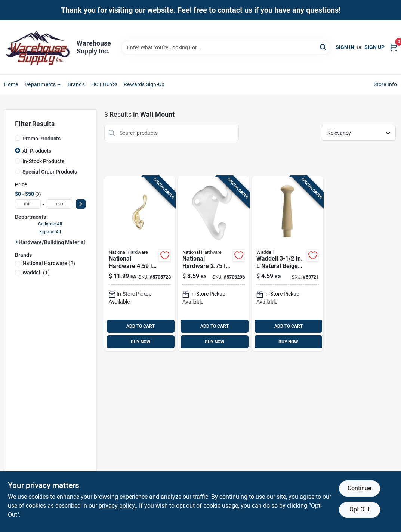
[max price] (59, 204)
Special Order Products (50, 172)
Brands (76, 84)
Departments (40, 84)
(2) (49, 263)
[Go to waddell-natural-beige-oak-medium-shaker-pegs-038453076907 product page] (288, 264)
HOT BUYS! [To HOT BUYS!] (104, 84)
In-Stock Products (43, 161)
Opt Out (360, 509)
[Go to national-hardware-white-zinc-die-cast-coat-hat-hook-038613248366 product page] (214, 264)
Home (11, 84)
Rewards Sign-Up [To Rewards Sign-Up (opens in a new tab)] (144, 84)
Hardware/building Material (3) (56, 242)
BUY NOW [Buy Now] (141, 342)
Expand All (50, 232)
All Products (37, 151)
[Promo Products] (18, 138)
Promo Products (41, 139)
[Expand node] (17, 242)
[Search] (323, 47)
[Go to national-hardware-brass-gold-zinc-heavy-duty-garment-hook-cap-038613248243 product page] (140, 264)
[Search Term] (226, 47)
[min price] (28, 204)
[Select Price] (81, 204)
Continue (359, 488)
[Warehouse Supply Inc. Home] (38, 47)
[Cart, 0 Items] (394, 47)
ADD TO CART (141, 326)
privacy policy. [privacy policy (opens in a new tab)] (117, 506)
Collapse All (50, 224)
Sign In (345, 47)
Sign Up (374, 47)
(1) (36, 273)
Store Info (385, 84)
